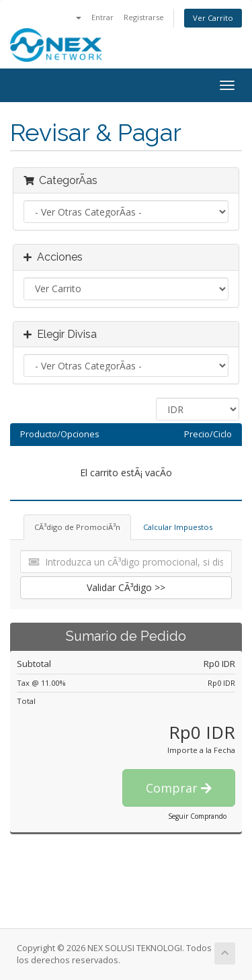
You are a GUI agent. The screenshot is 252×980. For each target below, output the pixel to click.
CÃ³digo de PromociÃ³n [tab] (77, 527)
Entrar (102, 17)
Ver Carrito (213, 18)
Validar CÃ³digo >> (126, 587)
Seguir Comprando (197, 816)
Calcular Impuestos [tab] (178, 527)
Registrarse (144, 17)
